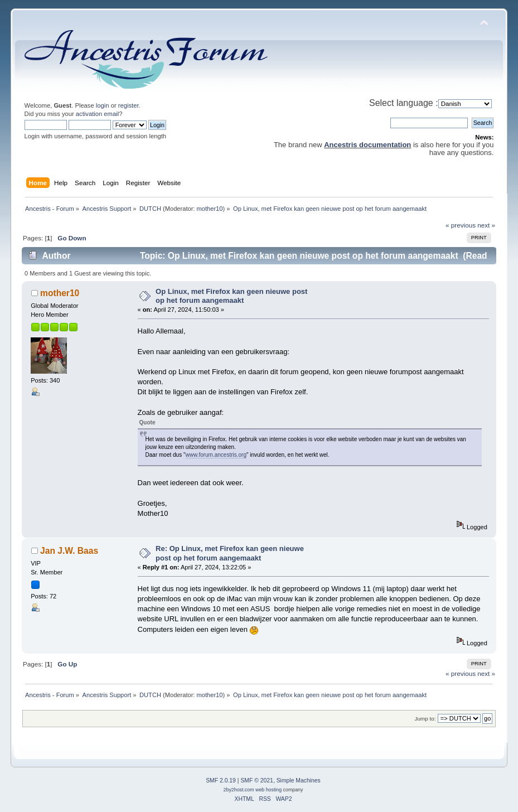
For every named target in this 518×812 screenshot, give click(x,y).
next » (486, 225)
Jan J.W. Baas (69, 551)
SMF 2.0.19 (221, 780)
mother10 (210, 209)
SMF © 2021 (256, 780)
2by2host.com (239, 790)
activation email (97, 114)
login (103, 105)
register (129, 105)
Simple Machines (299, 780)
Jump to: (425, 719)
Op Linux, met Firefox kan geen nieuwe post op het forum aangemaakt (231, 296)
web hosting (268, 790)
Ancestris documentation (367, 145)
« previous (461, 225)
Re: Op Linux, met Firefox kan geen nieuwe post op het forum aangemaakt (230, 553)
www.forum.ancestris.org (216, 455)
